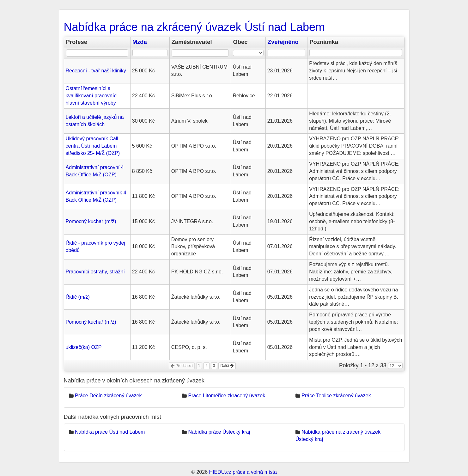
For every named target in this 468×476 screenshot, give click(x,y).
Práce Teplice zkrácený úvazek (336, 396)
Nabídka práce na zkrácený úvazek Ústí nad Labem (194, 27)
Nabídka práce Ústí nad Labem (110, 432)
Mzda (140, 42)
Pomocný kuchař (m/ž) (91, 221)
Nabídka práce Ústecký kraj (219, 432)
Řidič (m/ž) (78, 297)
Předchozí (182, 366)
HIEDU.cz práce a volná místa (243, 472)
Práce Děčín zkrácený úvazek (108, 396)
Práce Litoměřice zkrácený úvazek (227, 396)
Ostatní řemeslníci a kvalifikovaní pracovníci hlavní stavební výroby (92, 96)
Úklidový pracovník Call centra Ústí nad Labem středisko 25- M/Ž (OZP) (93, 146)
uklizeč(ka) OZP (84, 347)
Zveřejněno (283, 42)
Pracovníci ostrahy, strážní (95, 272)
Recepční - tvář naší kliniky (96, 71)
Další (227, 366)
